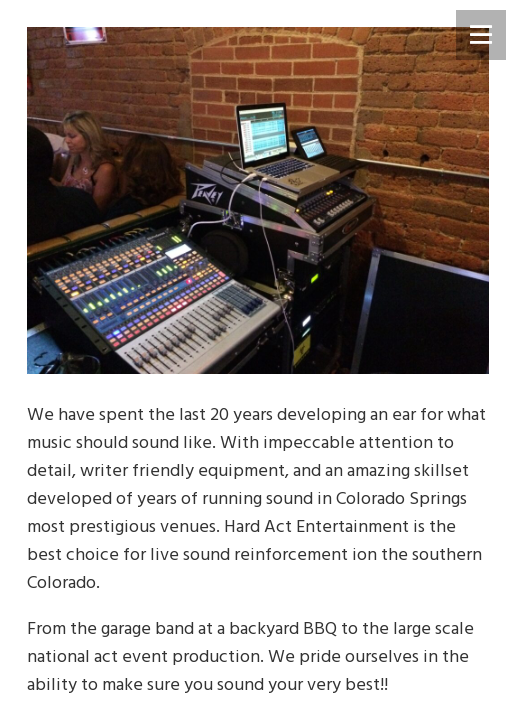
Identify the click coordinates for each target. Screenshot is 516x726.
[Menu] (481, 35)
